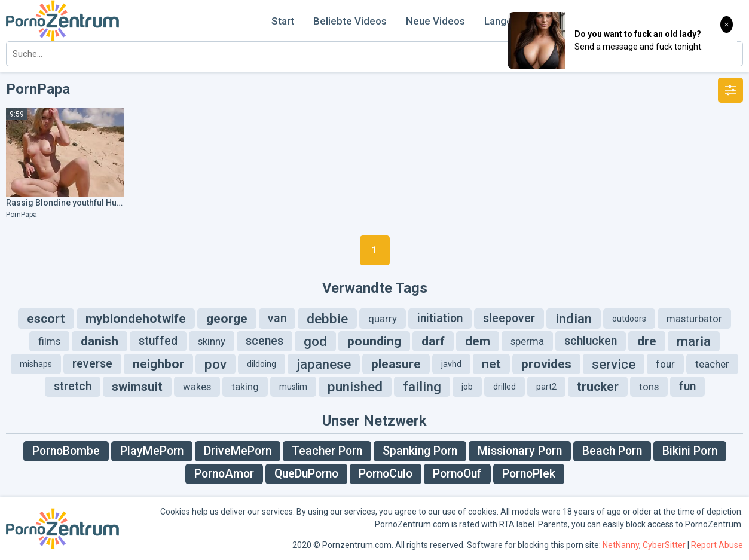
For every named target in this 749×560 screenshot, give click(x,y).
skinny (212, 341)
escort (46, 319)
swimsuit (137, 387)
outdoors (629, 319)
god (315, 341)
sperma (527, 341)
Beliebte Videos (350, 21)
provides (546, 364)
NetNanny (621, 545)
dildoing (262, 364)
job (467, 387)
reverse (92, 364)
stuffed (158, 341)
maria (694, 341)
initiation (440, 318)
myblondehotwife (136, 319)
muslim (293, 387)
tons (649, 387)
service (614, 364)
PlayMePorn (152, 451)
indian (574, 319)
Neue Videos (435, 21)
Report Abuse (717, 545)
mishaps (36, 364)
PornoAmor (224, 474)
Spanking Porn (420, 451)
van (277, 318)
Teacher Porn (327, 451)
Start (283, 21)
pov (215, 364)
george (227, 319)
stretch (73, 386)
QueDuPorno (306, 474)
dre (647, 341)
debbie (327, 319)
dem (478, 341)
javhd (451, 364)
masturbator (694, 319)
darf (433, 341)
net (491, 364)
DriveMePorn (238, 451)
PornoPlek (529, 474)
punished (355, 387)
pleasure (396, 364)
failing (422, 387)
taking (245, 387)
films (49, 341)
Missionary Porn (520, 451)
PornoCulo (386, 474)
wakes (197, 387)
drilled (505, 387)
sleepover (509, 318)
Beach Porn (612, 451)
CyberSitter (664, 545)
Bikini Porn (690, 451)
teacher (712, 364)
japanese (324, 364)
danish (100, 341)
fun (687, 386)
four (665, 364)
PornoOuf (457, 474)
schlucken (591, 341)
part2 (546, 387)
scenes (265, 341)
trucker (598, 387)
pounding (374, 341)
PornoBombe (66, 451)
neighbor (158, 364)
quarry (383, 319)
